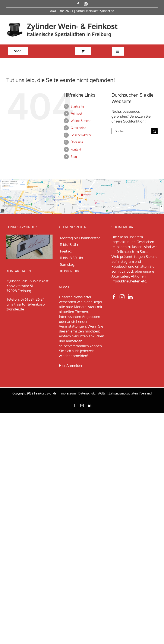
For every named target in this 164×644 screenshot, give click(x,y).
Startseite (77, 106)
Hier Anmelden (71, 366)
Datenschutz (87, 393)
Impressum (68, 393)
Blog (74, 157)
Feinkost (76, 113)
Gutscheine (78, 128)
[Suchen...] (131, 131)
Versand (146, 393)
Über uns (77, 142)
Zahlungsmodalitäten (123, 393)
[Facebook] (114, 297)
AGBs (102, 393)
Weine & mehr (81, 121)
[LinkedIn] (130, 297)
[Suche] (154, 131)
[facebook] (78, 4)
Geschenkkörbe (81, 135)
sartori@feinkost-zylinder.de (95, 11)
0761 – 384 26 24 (61, 11)
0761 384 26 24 (33, 299)
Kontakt (76, 149)
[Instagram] (122, 297)
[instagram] (86, 4)
